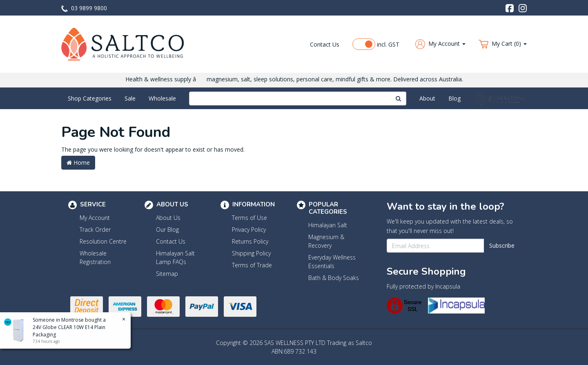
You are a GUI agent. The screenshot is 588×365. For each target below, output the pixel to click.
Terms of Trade (252, 265)
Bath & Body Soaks (334, 278)
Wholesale (162, 98)
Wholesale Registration (95, 258)
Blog (454, 98)
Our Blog (167, 230)
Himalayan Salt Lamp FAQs (175, 258)
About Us (168, 218)
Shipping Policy (251, 253)
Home (78, 162)
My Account (95, 218)
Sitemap (167, 274)
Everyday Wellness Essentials (332, 262)
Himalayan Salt (328, 225)
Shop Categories (90, 98)
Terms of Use (249, 218)
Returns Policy (250, 241)
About (427, 98)
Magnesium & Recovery (326, 241)
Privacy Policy (249, 230)
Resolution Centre (103, 241)
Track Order (95, 230)
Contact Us (325, 44)
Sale (130, 98)
